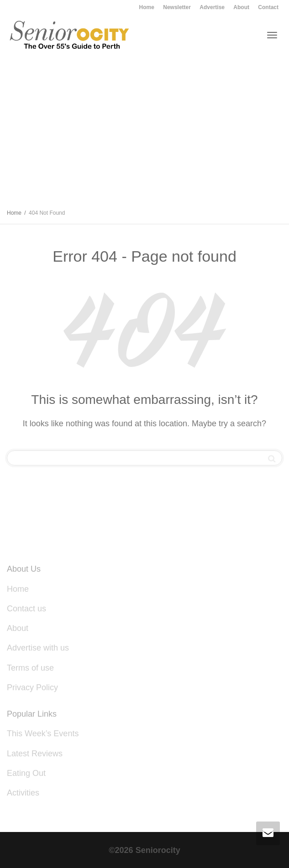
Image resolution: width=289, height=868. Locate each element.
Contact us (26, 609)
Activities (24, 793)
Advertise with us (38, 648)
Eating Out (26, 773)
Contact (268, 7)
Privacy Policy (32, 687)
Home (147, 7)
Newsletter (177, 7)
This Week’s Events (43, 734)
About (241, 7)
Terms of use (30, 668)
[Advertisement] (144, 134)
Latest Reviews (35, 754)
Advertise (212, 7)
